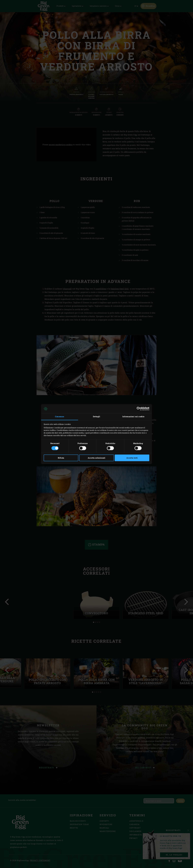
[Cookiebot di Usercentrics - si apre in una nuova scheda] (139, 409)
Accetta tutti (132, 458)
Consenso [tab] (60, 417)
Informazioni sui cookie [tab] (133, 417)
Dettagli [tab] (96, 417)
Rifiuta (61, 458)
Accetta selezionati (97, 458)
